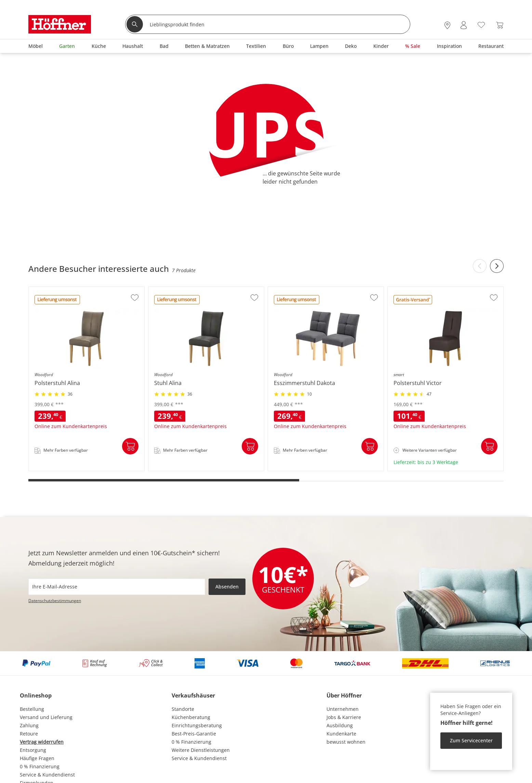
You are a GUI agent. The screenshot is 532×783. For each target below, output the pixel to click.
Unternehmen (343, 709)
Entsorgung (33, 750)
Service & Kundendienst (47, 775)
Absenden (227, 587)
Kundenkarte (341, 734)
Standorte (183, 709)
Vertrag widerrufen (42, 742)
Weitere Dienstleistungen (201, 750)
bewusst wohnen (346, 742)
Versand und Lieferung (46, 717)
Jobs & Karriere (344, 717)
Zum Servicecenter (471, 740)
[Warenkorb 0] (500, 25)
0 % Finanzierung (40, 766)
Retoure (29, 734)
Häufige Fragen (37, 758)
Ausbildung (340, 725)
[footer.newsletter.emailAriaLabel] (117, 587)
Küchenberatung (191, 717)
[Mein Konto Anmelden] (464, 25)
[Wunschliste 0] (481, 24)
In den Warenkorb (130, 446)
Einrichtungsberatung (197, 725)
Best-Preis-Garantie (194, 734)
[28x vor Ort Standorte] (447, 25)
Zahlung (29, 725)
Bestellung (32, 709)
